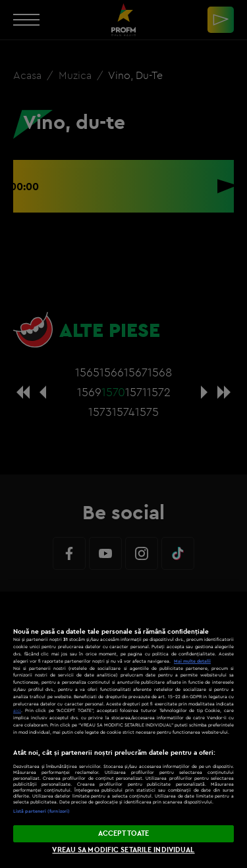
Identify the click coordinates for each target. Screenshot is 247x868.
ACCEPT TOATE (123, 833)
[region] (123, 730)
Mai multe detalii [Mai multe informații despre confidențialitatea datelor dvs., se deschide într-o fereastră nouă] (192, 661)
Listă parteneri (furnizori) (41, 811)
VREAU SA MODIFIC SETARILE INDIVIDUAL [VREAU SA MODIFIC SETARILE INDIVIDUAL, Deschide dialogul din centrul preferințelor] (123, 850)
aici (17, 710)
